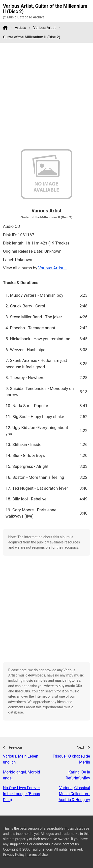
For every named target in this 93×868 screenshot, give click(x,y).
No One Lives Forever (21, 788)
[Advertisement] (46, 96)
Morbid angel (14, 772)
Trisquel (60, 756)
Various (10, 756)
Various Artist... (52, 268)
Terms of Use (37, 855)
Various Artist (45, 28)
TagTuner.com (42, 849)
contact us (71, 844)
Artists (20, 28)
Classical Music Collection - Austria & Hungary (74, 794)
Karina (74, 772)
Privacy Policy (14, 855)
